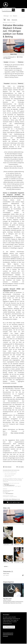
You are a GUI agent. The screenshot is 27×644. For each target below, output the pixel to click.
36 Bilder (21, 57)
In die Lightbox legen (13, 502)
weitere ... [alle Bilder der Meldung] (6, 566)
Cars (11, 16)
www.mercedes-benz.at (10, 494)
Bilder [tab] (9, 20)
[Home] (5, 5)
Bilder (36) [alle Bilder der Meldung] (7, 508)
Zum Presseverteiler (9, 627)
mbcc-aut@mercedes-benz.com (10, 485)
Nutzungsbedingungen (8, 633)
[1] (9, 132)
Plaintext (21, 62)
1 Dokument (8, 58)
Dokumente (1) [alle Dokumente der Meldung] (8, 572)
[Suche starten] (13, 10)
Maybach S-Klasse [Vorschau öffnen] (13, 54)
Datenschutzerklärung (8, 635)
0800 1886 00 (6, 484)
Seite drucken (8, 467)
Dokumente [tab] (14, 20)
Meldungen (6, 16)
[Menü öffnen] (23, 10)
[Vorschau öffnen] (13, 46)
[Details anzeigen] (23, 524)
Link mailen (21, 467)
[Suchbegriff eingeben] (9, 10)
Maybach (15, 16)
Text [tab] (5, 20)
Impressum (5, 636)
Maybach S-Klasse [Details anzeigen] (6, 574)
